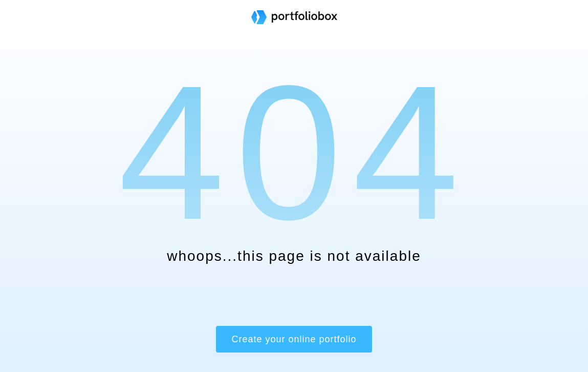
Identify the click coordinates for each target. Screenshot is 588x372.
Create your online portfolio (294, 339)
